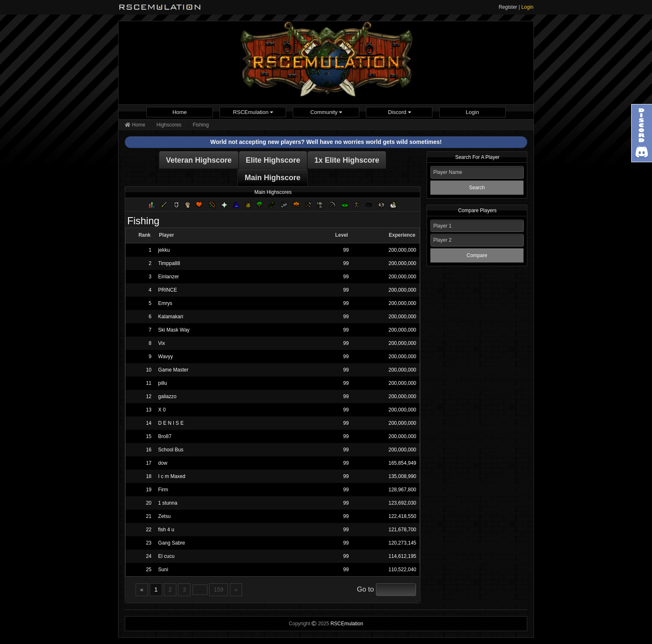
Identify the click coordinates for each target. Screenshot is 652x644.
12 (149, 396)
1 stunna (168, 503)
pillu (162, 383)
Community (326, 112)
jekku (164, 250)
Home (180, 112)
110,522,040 (402, 570)
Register (508, 7)
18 (149, 476)
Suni (163, 570)
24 (149, 556)
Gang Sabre (172, 543)
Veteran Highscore (199, 160)
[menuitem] (180, 112)
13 (149, 410)
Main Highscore (272, 178)
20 (149, 503)
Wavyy (165, 357)
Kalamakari (170, 317)
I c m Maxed (172, 476)
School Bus (171, 450)
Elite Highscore (273, 160)
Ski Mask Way (174, 330)
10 (149, 370)
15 (149, 436)
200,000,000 (402, 250)
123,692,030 (402, 503)
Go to (365, 589)
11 (149, 383)
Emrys (165, 303)
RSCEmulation (253, 112)
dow (163, 463)
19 (149, 490)
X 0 (162, 410)
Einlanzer (168, 277)
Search (477, 188)
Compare (477, 255)
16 (149, 450)
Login (527, 7)
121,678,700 (402, 530)
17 (149, 463)
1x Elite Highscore (347, 160)
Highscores (169, 125)
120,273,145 (402, 543)
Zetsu (164, 516)
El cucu (166, 556)
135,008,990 (402, 476)
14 (149, 423)
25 (149, 570)
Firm (163, 490)
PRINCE (167, 290)
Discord (400, 112)
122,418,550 (402, 516)
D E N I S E (171, 423)
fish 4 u (166, 530)
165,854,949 (402, 463)
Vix (161, 343)
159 (219, 590)
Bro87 (165, 436)
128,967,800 (402, 490)
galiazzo (167, 396)
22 (149, 530)
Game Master (173, 370)
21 (149, 516)
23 (149, 543)
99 (346, 250)
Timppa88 (169, 263)
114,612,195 (402, 556)
